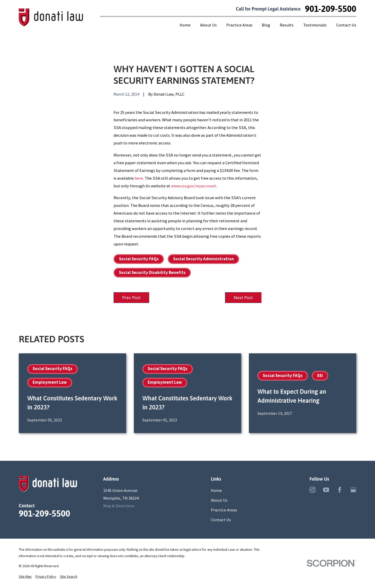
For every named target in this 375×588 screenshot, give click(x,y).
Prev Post (132, 298)
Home (216, 491)
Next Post (243, 298)
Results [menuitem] (287, 25)
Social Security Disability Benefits (152, 273)
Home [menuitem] (185, 25)
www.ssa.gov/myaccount (194, 186)
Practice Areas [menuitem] (239, 25)
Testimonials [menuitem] (315, 25)
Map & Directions (119, 506)
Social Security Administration (204, 259)
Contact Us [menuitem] (346, 25)
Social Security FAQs (139, 259)
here (139, 178)
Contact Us (221, 520)
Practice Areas (224, 511)
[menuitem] (25, 577)
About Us (219, 501)
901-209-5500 (331, 9)
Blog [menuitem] (266, 25)
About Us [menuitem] (208, 25)
